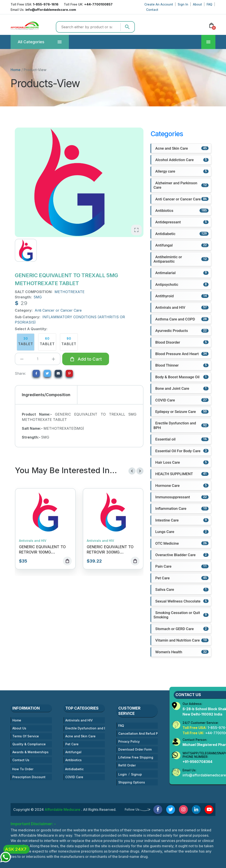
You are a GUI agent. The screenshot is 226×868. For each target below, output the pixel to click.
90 (69, 342)
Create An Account (159, 4)
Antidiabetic (74, 769)
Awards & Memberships (30, 752)
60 (47, 342)
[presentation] (132, 471)
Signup (137, 775)
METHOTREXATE (70, 292)
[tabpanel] (79, 426)
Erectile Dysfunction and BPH (85, 729)
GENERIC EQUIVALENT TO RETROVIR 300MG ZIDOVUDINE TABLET (110, 552)
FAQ (209, 4)
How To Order (23, 769)
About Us (19, 729)
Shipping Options (132, 783)
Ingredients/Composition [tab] (46, 395)
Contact (152, 10)
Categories (31, 42)
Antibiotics (73, 760)
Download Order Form (135, 750)
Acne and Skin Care (80, 737)
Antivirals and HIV (33, 541)
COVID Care (74, 777)
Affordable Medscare (63, 810)
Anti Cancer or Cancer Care (58, 310)
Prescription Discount (29, 777)
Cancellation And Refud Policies (138, 734)
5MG (38, 297)
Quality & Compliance (29, 745)
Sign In (183, 4)
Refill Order (127, 766)
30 (26, 342)
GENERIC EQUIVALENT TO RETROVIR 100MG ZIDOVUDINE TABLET (42, 552)
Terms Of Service (26, 737)
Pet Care (72, 745)
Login (123, 775)
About (197, 4)
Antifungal (73, 752)
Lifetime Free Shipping (136, 758)
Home (16, 70)
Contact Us (21, 760)
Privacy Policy (129, 742)
